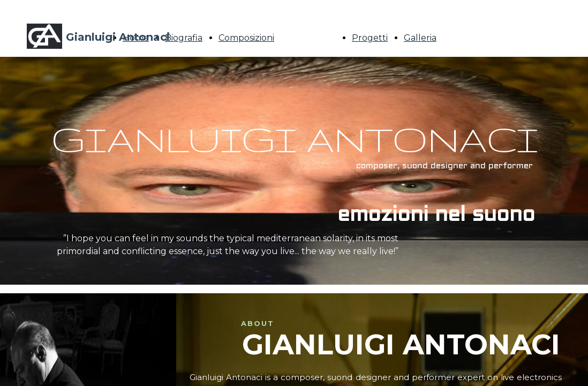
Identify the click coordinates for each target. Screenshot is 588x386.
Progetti (370, 38)
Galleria (420, 38)
